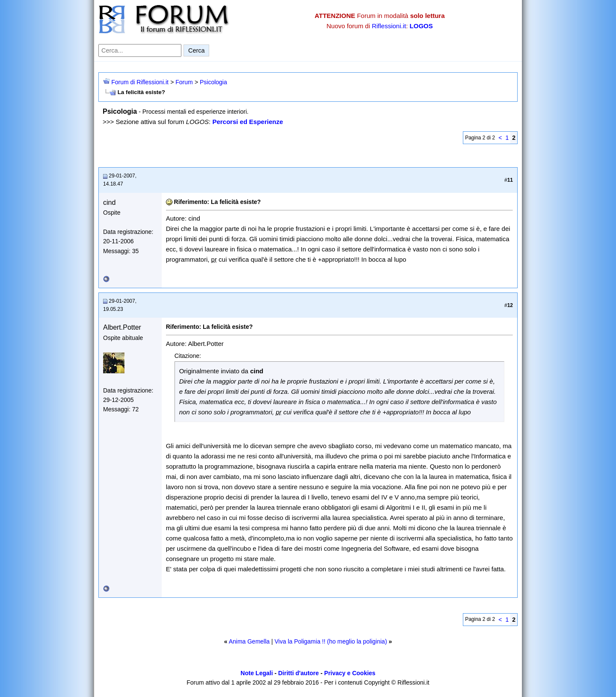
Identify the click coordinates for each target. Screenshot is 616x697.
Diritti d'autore (298, 673)
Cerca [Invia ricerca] (196, 50)
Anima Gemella (249, 641)
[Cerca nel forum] (140, 50)
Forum (184, 82)
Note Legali (256, 673)
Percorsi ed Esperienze (247, 122)
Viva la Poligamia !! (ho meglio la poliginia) (331, 641)
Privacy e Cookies (350, 673)
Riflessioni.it (389, 26)
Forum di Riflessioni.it (140, 82)
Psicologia (213, 82)
